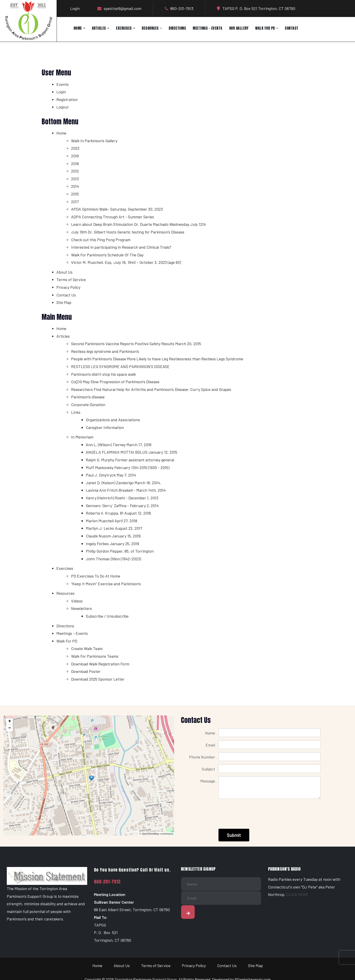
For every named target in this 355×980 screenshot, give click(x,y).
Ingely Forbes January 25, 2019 (112, 544)
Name (210, 733)
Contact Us (66, 295)
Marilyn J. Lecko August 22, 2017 (114, 528)
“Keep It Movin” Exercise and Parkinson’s (106, 584)
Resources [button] (152, 28)
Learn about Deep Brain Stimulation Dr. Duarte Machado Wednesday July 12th (139, 224)
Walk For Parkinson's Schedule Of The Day (107, 255)
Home (61, 133)
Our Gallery (239, 28)
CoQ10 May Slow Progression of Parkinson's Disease (115, 382)
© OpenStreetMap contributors (156, 834)
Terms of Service (71, 279)
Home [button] (79, 28)
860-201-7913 (107, 882)
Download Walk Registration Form (100, 664)
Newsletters (82, 608)
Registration (67, 99)
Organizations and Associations (113, 420)
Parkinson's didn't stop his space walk (103, 374)
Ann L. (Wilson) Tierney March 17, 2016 (119, 445)
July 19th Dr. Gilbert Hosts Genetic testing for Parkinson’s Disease (128, 232)
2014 (75, 186)
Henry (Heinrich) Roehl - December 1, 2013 (122, 498)
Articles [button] (101, 28)
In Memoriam (82, 437)
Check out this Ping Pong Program (101, 240)
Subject (208, 769)
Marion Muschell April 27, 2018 (112, 521)
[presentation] (253, 811)
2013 (75, 179)
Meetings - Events (207, 28)
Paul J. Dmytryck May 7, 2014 (111, 475)
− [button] (10, 728)
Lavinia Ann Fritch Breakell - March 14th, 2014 (126, 490)
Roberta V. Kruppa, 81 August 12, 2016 (118, 513)
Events (62, 84)
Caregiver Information (105, 427)
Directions (177, 28)
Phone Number (202, 757)
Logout (62, 107)
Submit (234, 835)
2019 (75, 156)
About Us (64, 272)
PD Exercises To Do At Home (96, 576)
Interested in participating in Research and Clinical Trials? (121, 247)
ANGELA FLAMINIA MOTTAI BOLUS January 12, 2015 (132, 452)
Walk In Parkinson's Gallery (94, 141)
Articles (63, 336)
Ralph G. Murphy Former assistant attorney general (130, 460)
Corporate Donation (88, 405)
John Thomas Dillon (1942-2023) (113, 559)
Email (210, 745)
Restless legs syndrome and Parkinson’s (105, 351)
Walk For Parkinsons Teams (95, 656)
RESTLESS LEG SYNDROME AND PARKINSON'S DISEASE (120, 366)
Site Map (64, 302)
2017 (75, 202)
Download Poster (86, 671)
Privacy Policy (68, 287)
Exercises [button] (125, 28)
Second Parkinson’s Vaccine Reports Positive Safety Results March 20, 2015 (136, 344)
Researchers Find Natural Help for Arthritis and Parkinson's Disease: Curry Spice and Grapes (151, 389)
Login (75, 8)
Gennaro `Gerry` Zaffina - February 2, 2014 (122, 506)
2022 (75, 148)
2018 (75, 164)
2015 (75, 194)
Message (208, 781)
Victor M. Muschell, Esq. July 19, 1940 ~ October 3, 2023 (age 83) (126, 262)
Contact (292, 28)
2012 (75, 171)
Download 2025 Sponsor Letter (98, 679)
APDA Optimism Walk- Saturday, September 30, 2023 (117, 209)
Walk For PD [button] (267, 28)
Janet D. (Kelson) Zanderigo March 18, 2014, (123, 483)
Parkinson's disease (88, 397)
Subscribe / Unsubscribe (107, 616)
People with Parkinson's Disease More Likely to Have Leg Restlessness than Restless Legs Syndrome (157, 359)
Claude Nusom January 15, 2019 (113, 536)
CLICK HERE (297, 894)
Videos (77, 601)
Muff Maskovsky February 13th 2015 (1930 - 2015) (128, 467)
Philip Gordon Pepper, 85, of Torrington (120, 551)
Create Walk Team (87, 648)
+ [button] (10, 722)
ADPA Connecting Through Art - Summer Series (113, 217)
